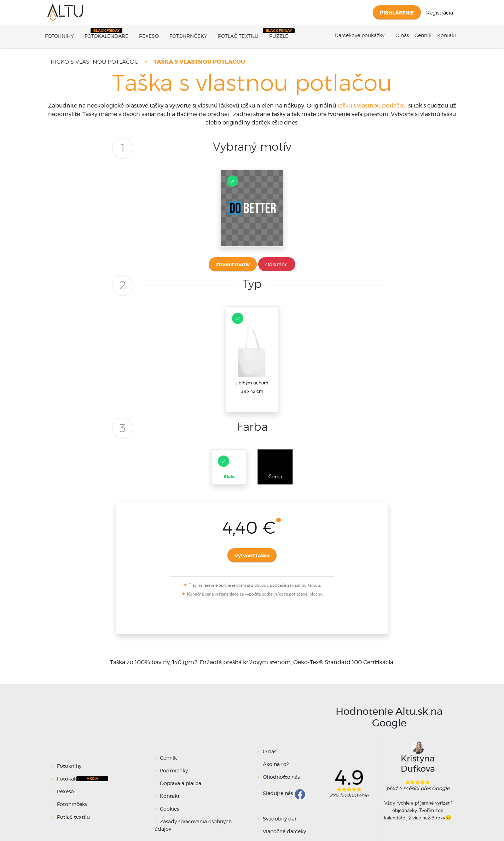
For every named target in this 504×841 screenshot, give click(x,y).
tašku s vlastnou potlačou (372, 106)
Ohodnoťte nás (281, 777)
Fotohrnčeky (188, 36)
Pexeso (149, 36)
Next (458, 807)
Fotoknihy (59, 36)
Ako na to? (276, 765)
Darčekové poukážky (360, 36)
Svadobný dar (280, 819)
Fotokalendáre (106, 36)
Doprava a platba (181, 784)
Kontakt (447, 36)
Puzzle (279, 36)
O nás (402, 36)
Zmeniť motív (233, 265)
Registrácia (440, 13)
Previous (378, 807)
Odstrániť (277, 265)
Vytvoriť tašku (252, 556)
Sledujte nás (278, 794)
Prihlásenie (397, 13)
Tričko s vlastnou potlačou (93, 62)
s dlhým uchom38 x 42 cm (251, 353)
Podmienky (174, 771)
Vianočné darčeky (284, 832)
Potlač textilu (238, 36)
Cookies (169, 809)
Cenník (423, 36)
